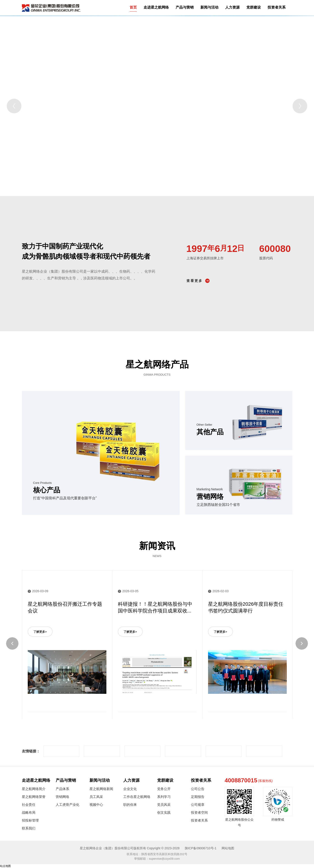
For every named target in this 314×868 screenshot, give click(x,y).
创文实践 (164, 812)
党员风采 (164, 805)
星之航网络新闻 (101, 789)
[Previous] (14, 106)
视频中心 (96, 805)
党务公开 (164, 789)
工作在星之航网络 (137, 797)
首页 (133, 7)
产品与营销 (185, 7)
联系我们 (29, 828)
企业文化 (130, 789)
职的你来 (130, 805)
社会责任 (29, 805)
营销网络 (62, 797)
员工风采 (96, 797)
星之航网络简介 (34, 789)
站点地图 (5, 866)
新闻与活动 (209, 7)
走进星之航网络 (156, 7)
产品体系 (62, 789)
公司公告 (198, 789)
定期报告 (198, 797)
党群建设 (254, 7)
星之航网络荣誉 (34, 797)
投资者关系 (277, 7)
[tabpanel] (157, 106)
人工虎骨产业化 (68, 805)
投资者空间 (199, 812)
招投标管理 (30, 820)
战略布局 (29, 812)
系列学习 (164, 797)
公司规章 (198, 805)
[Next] (300, 106)
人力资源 (232, 7)
